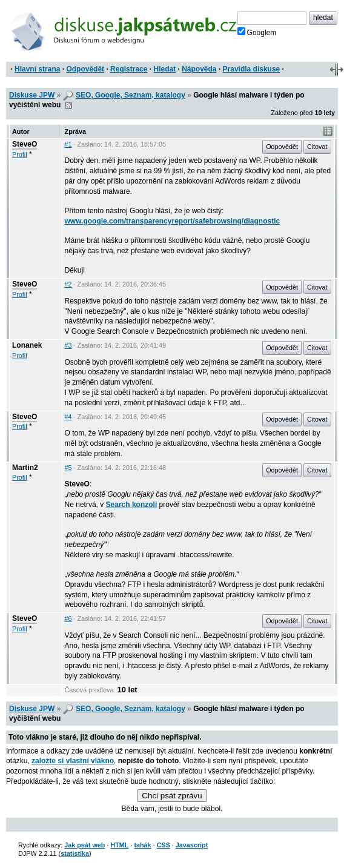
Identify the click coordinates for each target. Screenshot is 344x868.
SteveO (25, 144)
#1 (68, 144)
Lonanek (27, 345)
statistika (75, 853)
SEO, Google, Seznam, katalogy (131, 95)
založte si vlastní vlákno (73, 761)
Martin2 (25, 468)
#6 (68, 618)
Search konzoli (132, 505)
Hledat (164, 69)
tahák (142, 845)
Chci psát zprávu (172, 796)
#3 (68, 345)
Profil (20, 154)
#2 (68, 284)
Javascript (192, 845)
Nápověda (199, 69)
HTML (119, 845)
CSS (164, 845)
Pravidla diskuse (252, 69)
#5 (68, 468)
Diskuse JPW (32, 95)
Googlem (257, 32)
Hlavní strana (37, 69)
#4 (68, 417)
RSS (68, 105)
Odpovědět (85, 69)
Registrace (129, 69)
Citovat (317, 147)
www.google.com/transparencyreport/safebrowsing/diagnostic (173, 221)
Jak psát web (84, 845)
